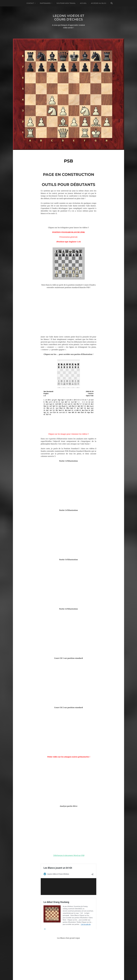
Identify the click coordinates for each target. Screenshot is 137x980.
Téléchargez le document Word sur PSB (69, 855)
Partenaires (45, 3)
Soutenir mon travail (66, 3)
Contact (30, 3)
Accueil (83, 3)
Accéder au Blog (99, 3)
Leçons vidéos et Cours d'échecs (68, 18)
